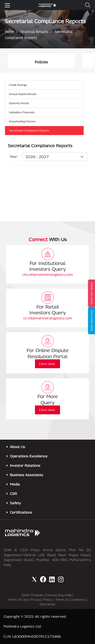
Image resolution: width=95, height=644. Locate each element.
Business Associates (26, 475)
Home (9, 32)
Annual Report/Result (23, 94)
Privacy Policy (42, 600)
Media (15, 484)
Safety (15, 503)
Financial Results (34, 32)
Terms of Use (18, 600)
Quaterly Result (19, 103)
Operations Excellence (29, 456)
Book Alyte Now (91, 321)
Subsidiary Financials (22, 112)
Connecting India (59, 595)
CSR (13, 494)
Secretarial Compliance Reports (29, 130)
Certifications (21, 512)
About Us (17, 447)
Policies (51, 62)
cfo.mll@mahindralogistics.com (48, 275)
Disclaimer (48, 604)
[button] (88, 5)
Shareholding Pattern (22, 121)
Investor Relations (25, 465)
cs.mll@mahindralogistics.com (48, 318)
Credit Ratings (18, 85)
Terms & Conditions (70, 600)
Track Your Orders (91, 293)
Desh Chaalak (32, 595)
